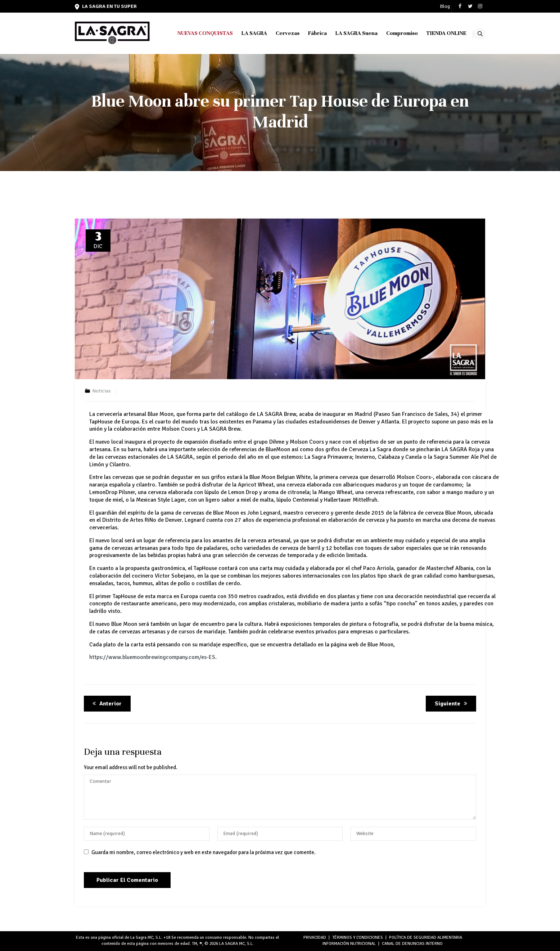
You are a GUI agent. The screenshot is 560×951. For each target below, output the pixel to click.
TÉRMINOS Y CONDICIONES (358, 937)
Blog (445, 6)
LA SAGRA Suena (347, 33)
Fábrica (308, 33)
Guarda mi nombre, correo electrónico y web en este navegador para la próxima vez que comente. (204, 852)
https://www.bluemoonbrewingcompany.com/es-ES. (153, 657)
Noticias (101, 391)
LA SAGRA (245, 33)
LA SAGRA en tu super (106, 6)
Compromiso (393, 33)
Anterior (106, 704)
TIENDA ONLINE (437, 33)
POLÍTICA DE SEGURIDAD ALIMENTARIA (426, 937)
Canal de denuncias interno (412, 944)
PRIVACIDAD (315, 937)
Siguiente (452, 704)
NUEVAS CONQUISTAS (196, 33)
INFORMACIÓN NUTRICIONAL (349, 944)
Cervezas (279, 33)
